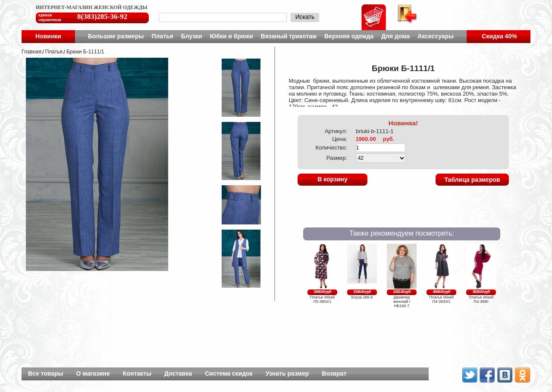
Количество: (331, 148)
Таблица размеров (472, 180)
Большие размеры (116, 36)
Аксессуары (436, 36)
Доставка (178, 373)
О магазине (93, 373)
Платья (162, 36)
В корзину (332, 179)
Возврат (334, 373)
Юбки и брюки (232, 36)
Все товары (46, 373)
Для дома (395, 36)
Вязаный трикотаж (289, 36)
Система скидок (229, 373)
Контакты (137, 373)
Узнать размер (287, 373)
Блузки (192, 36)
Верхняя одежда (349, 36)
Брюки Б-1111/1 (85, 52)
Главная (31, 52)
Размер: (337, 158)
